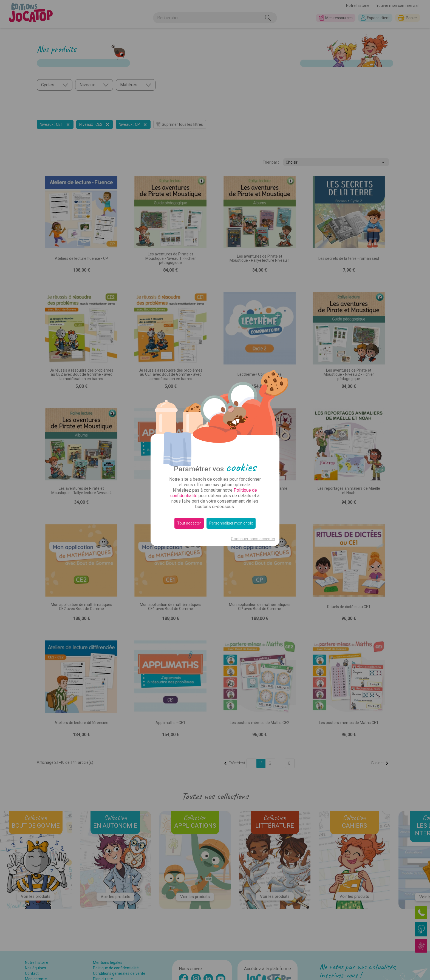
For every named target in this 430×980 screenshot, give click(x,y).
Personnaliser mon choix (231, 523)
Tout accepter (189, 523)
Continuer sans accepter (253, 539)
